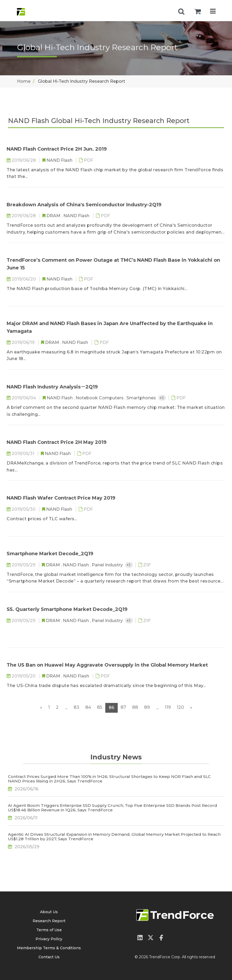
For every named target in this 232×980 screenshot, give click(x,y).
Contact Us (49, 957)
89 (147, 707)
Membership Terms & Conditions (49, 948)
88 (135, 707)
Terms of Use (49, 930)
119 (168, 707)
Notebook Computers (100, 398)
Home (24, 81)
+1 (162, 398)
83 (76, 707)
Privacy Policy (49, 939)
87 (123, 707)
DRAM (54, 216)
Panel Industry (108, 565)
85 (100, 707)
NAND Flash (60, 160)
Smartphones (142, 398)
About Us (49, 912)
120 (180, 707)
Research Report (49, 921)
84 (88, 707)
